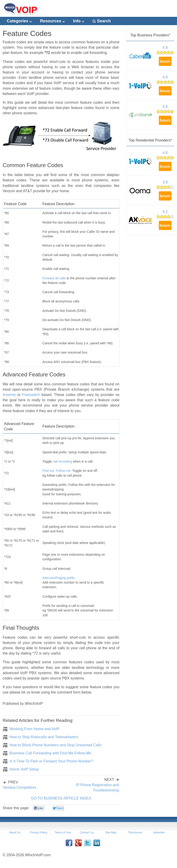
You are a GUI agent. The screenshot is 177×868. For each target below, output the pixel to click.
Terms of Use (63, 833)
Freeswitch (31, 395)
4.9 (165, 48)
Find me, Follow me (56, 471)
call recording (62, 461)
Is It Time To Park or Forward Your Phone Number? (52, 761)
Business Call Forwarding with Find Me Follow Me (50, 753)
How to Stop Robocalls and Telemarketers (44, 737)
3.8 (165, 182)
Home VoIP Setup (24, 769)
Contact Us (87, 833)
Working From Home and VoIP (35, 729)
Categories (19, 21)
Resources (52, 21)
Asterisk (9, 395)
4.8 (165, 77)
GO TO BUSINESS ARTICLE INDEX (61, 798)
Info (79, 21)
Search (102, 21)
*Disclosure (135, 833)
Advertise (159, 833)
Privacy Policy (39, 833)
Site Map (111, 833)
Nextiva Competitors (20, 787)
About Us (15, 833)
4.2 (165, 212)
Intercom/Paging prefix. (59, 578)
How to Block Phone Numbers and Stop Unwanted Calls (56, 745)
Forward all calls (54, 278)
